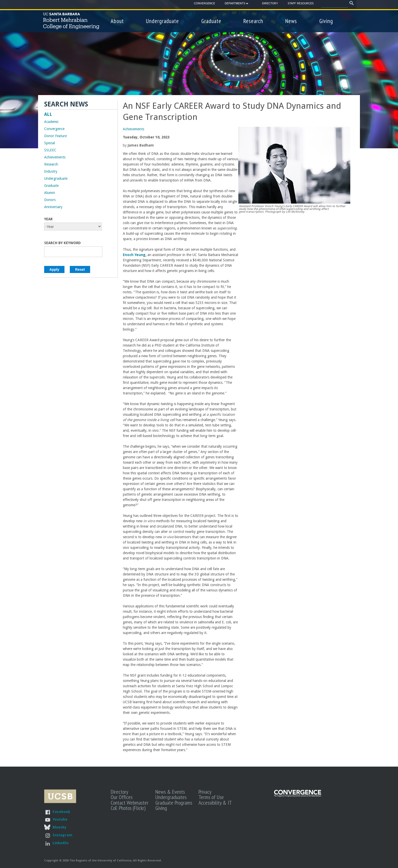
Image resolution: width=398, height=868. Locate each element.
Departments (235, 4)
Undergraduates (171, 797)
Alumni (49, 193)
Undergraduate (162, 21)
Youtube (60, 819)
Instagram (62, 835)
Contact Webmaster (130, 803)
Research (253, 21)
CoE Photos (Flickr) (128, 808)
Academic (51, 122)
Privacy (205, 792)
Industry (51, 171)
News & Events (170, 792)
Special (49, 143)
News (291, 21)
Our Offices (122, 797)
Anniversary (53, 207)
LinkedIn (61, 843)
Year (48, 219)
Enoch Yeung (134, 255)
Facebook (61, 812)
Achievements (134, 129)
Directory (270, 4)
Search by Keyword (62, 243)
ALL (48, 114)
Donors (50, 200)
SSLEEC (50, 150)
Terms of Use (211, 797)
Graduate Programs (174, 803)
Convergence (204, 4)
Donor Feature (55, 136)
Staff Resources (301, 4)
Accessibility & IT (215, 803)
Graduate (211, 21)
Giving (326, 21)
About (117, 21)
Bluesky (59, 827)
